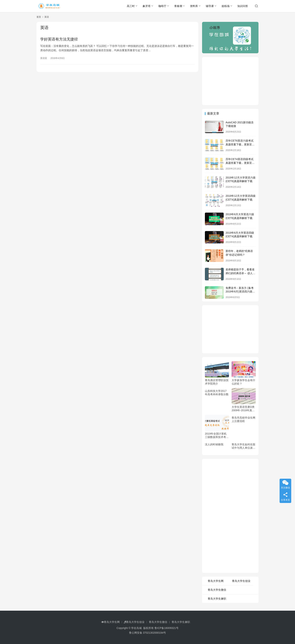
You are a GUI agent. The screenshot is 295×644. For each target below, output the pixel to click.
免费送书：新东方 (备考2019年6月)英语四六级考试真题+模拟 (240, 292)
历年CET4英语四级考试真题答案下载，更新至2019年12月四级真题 (239, 163)
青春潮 (178, 6)
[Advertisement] (230, 81)
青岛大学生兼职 (217, 599)
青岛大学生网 (216, 581)
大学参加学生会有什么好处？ (243, 382)
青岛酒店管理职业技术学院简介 (217, 382)
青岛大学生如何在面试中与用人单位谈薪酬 (243, 446)
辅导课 (210, 6)
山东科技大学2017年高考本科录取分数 (217, 393)
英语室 (44, 58)
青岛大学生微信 (217, 590)
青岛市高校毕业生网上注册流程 (243, 419)
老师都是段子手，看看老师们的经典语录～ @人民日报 (240, 273)
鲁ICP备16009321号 (167, 628)
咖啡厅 (162, 6)
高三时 (131, 6)
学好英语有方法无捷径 (59, 39)
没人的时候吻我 (214, 444)
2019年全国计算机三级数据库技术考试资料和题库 (217, 435)
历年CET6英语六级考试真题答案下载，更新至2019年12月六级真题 (239, 144)
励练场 (226, 6)
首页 (39, 17)
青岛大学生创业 (241, 581)
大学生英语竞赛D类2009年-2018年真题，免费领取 (243, 409)
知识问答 (243, 6)
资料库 (194, 6)
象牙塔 (147, 6)
